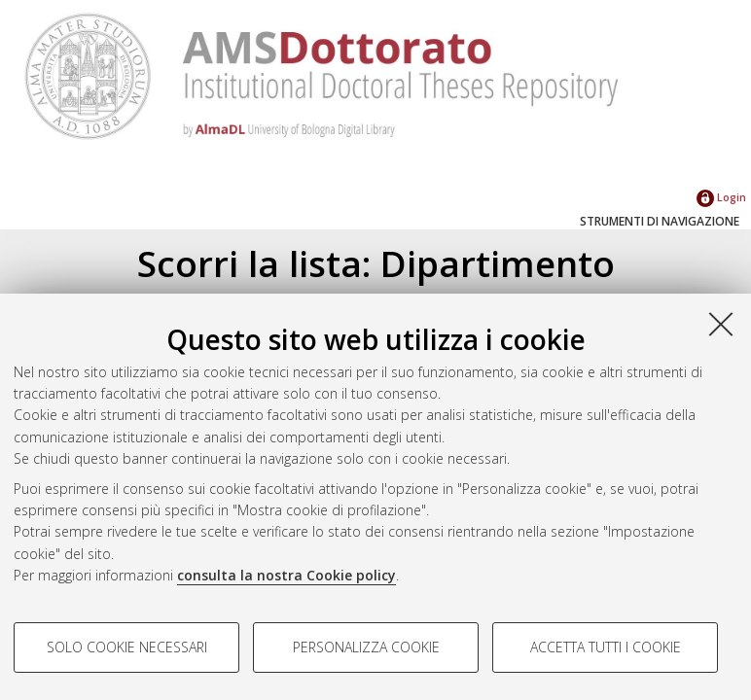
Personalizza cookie (366, 647)
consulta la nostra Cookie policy (286, 575)
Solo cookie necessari (127, 647)
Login (721, 197)
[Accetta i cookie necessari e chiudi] (721, 324)
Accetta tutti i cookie (606, 647)
